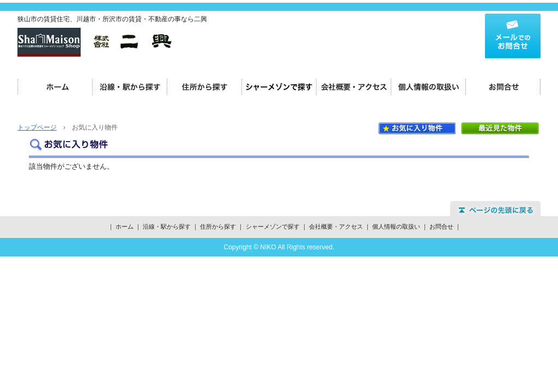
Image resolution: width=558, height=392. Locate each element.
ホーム (55, 87)
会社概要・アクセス (354, 87)
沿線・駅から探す (130, 87)
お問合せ (503, 87)
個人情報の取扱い (429, 87)
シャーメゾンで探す (279, 87)
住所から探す (205, 87)
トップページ (37, 127)
